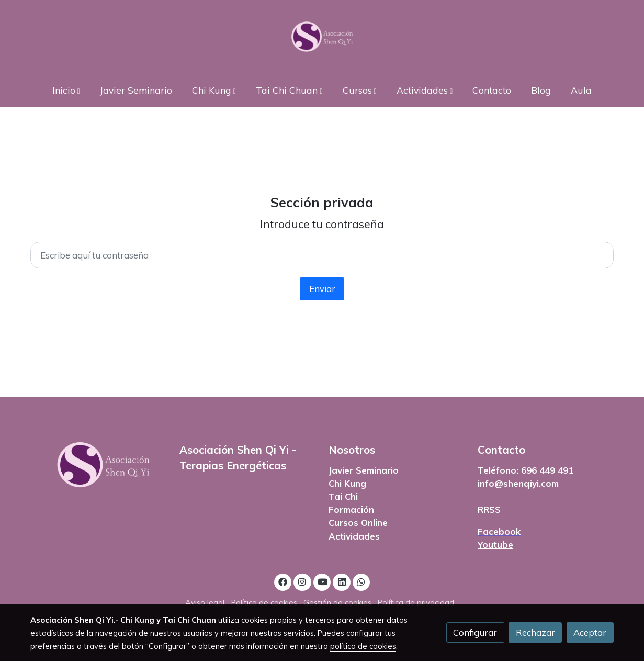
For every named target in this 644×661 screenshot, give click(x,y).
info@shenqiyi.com (518, 483)
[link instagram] (302, 581)
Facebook (499, 531)
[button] (66, 90)
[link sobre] (98, 465)
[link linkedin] (342, 581)
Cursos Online (358, 523)
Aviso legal (205, 603)
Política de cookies (264, 603)
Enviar (322, 289)
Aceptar (590, 632)
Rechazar (535, 632)
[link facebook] (283, 581)
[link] (322, 37)
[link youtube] (323, 581)
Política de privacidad (416, 603)
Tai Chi (343, 496)
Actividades (354, 536)
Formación (351, 509)
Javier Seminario (364, 470)
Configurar (475, 632)
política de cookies (363, 646)
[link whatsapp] (361, 581)
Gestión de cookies (337, 603)
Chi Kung (347, 483)
